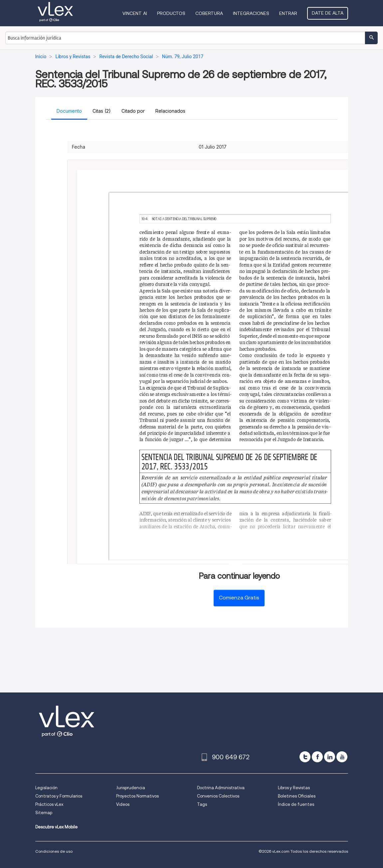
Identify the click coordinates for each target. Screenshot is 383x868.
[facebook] (317, 757)
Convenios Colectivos (218, 796)
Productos (171, 13)
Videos (123, 804)
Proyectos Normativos (137, 796)
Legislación (46, 788)
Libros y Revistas (294, 788)
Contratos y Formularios (59, 796)
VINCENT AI (135, 13)
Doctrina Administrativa (221, 788)
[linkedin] (330, 757)
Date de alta (328, 13)
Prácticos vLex (49, 804)
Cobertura (209, 13)
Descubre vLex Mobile (56, 827)
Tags (202, 804)
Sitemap (44, 813)
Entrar (288, 13)
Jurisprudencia (131, 788)
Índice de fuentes (296, 804)
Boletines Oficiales (297, 796)
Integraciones (251, 13)
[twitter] (305, 757)
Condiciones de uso (54, 851)
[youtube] (342, 757)
